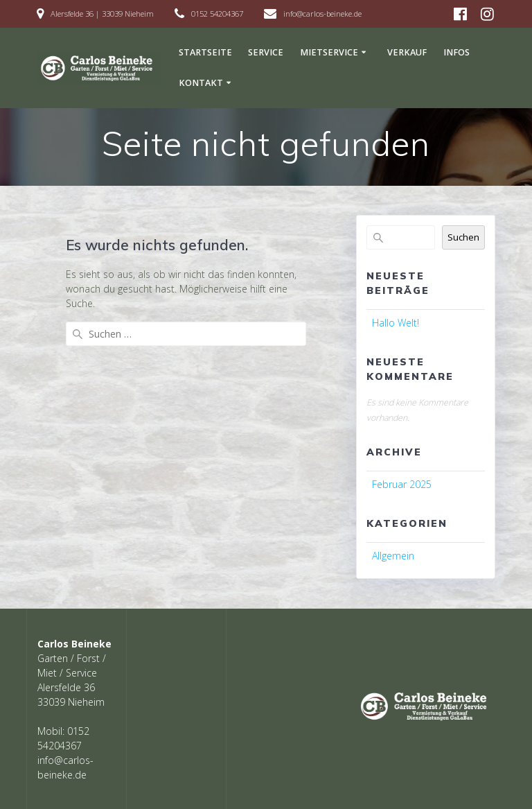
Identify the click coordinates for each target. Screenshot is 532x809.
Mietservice (329, 52)
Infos (456, 52)
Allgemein (393, 556)
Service (266, 52)
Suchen (463, 237)
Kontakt (201, 83)
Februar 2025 (402, 484)
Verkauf (407, 52)
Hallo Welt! (396, 323)
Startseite (205, 52)
